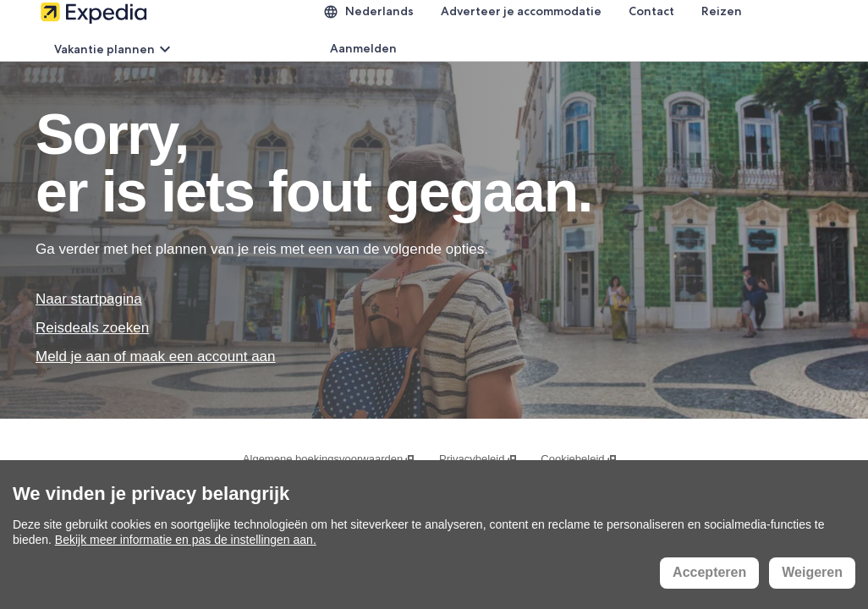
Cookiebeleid (579, 459)
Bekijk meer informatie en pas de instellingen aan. (186, 540)
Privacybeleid (478, 459)
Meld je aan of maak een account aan (156, 357)
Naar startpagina (89, 299)
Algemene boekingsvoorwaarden (330, 459)
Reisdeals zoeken (92, 328)
